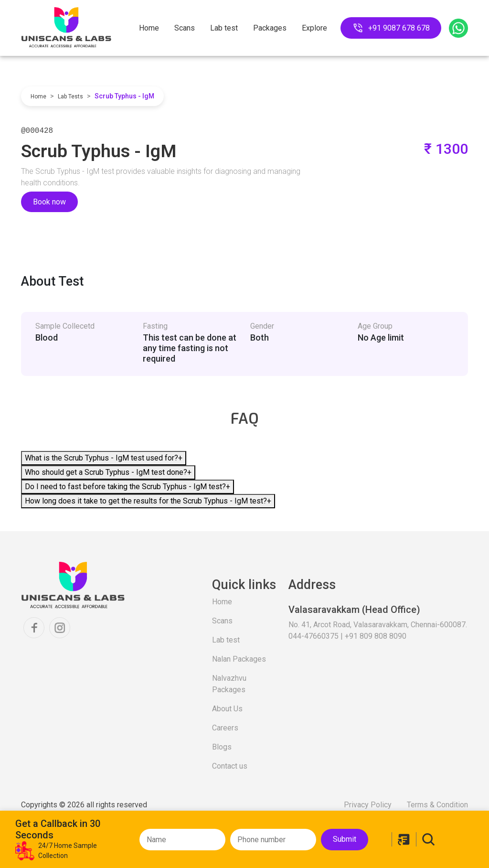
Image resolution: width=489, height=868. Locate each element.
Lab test (224, 28)
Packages (270, 28)
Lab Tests (70, 96)
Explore (314, 28)
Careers (225, 728)
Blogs (222, 747)
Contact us (230, 766)
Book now (49, 202)
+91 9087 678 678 (391, 28)
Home (149, 28)
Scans (185, 28)
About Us (227, 709)
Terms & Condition (437, 805)
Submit (345, 839)
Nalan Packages (239, 659)
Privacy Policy (368, 805)
